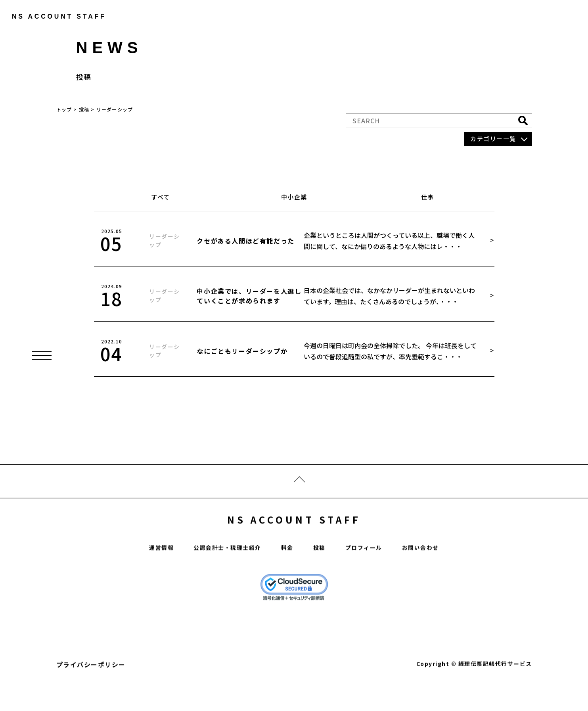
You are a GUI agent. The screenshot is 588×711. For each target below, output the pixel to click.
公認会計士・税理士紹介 (223, 570)
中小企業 (294, 197)
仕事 (428, 197)
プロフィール (369, 570)
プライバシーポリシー (91, 687)
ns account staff (54, 16)
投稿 (321, 570)
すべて (161, 197)
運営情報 (151, 570)
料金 (288, 570)
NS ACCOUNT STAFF (294, 539)
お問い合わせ (430, 570)
